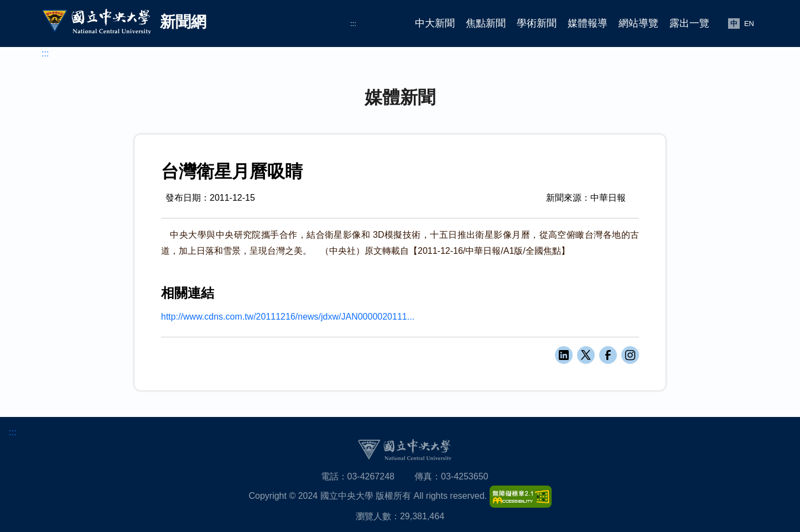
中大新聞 (435, 23)
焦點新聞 (486, 23)
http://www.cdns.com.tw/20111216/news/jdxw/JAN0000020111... (288, 317)
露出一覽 (689, 23)
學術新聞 (537, 23)
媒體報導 (588, 23)
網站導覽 (638, 23)
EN (749, 24)
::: (353, 24)
